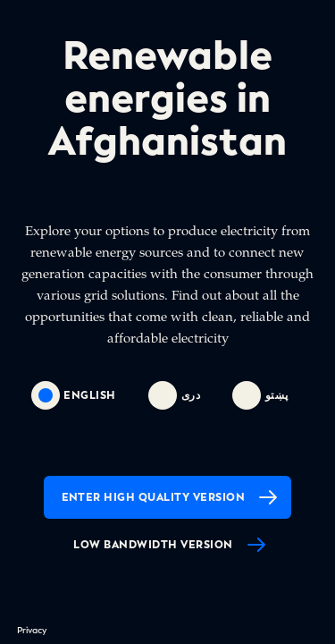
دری (174, 395)
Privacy (32, 630)
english (74, 395)
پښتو (260, 395)
